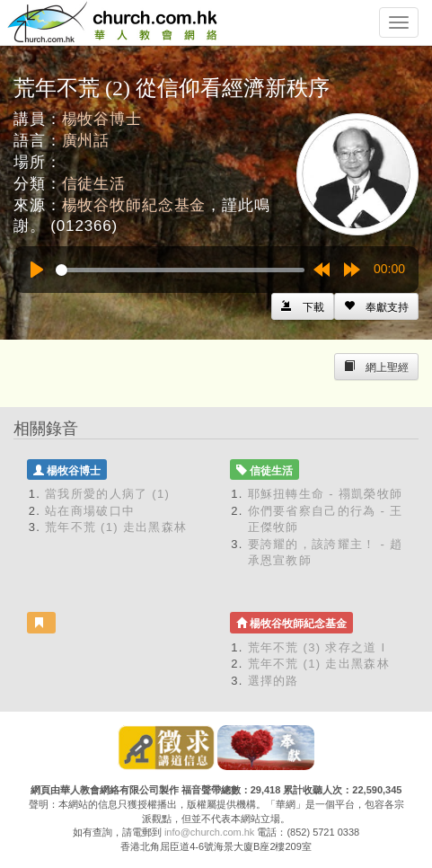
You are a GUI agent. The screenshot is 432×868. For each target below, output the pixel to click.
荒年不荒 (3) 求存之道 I (317, 647)
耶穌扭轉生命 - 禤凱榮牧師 (326, 494)
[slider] (180, 270)
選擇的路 (273, 681)
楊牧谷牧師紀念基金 (134, 205)
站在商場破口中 (90, 511)
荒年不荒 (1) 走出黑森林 (116, 527)
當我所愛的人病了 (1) (107, 494)
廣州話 (86, 141)
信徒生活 (94, 184)
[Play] (37, 270)
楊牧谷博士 (102, 119)
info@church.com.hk (209, 832)
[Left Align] (376, 306)
